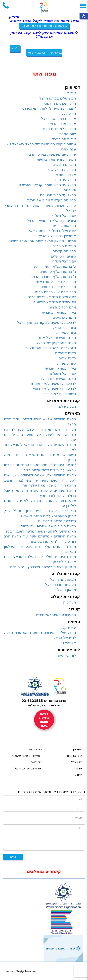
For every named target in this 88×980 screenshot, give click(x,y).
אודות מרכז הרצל (62, 124)
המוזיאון (78, 749)
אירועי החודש (66, 175)
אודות (72, 93)
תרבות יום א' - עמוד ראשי (56, 282)
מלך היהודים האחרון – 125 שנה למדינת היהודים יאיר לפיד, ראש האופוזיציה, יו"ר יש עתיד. (40, 434)
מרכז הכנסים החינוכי (60, 103)
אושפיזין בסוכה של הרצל (57, 236)
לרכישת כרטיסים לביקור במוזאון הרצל (47, 322)
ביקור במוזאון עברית (60, 368)
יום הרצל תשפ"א (63, 373)
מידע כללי (68, 114)
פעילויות (70, 190)
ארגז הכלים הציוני (62, 307)
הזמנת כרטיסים (64, 317)
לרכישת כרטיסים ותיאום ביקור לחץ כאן (44, 26)
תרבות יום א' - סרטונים (58, 287)
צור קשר (36, 762)
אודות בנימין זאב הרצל (59, 119)
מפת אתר (77, 775)
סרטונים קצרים (64, 251)
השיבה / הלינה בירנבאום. (56, 521)
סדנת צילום (67, 358)
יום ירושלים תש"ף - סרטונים (55, 302)
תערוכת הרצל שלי (62, 170)
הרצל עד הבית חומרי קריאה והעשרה (47, 185)
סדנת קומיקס (66, 353)
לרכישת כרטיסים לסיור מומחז (53, 384)
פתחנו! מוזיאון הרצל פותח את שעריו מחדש (43, 241)
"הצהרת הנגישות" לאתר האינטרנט (49, 108)
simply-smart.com (20, 971)
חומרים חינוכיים (64, 164)
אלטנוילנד (68, 643)
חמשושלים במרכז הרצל (58, 98)
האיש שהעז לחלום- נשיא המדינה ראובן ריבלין (41, 531)
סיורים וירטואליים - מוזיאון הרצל (51, 221)
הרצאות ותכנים (64, 226)
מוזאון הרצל (67, 590)
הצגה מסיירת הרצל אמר (57, 338)
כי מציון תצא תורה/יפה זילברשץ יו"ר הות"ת (43, 567)
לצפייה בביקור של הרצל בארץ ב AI (36, 51)
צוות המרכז (67, 134)
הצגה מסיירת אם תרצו (59, 379)
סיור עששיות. (66, 333)
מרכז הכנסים (75, 756)
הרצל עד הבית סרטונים (58, 195)
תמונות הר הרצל (63, 579)
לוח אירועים (67, 656)
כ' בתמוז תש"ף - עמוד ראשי (54, 266)
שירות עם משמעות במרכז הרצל (51, 154)
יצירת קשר (68, 628)
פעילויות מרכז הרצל (61, 585)
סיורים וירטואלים (63, 256)
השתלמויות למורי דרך (59, 394)
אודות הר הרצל (64, 139)
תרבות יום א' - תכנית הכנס (55, 292)
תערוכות (70, 602)
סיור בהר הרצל (64, 328)
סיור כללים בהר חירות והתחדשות (51, 348)
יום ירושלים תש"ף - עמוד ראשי (52, 231)
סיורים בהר (35, 749)
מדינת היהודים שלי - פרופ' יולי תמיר (49, 526)
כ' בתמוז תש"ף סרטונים (58, 272)
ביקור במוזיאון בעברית (59, 312)
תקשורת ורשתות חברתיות (56, 159)
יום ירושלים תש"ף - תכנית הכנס (52, 297)
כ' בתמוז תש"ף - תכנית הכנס (54, 277)
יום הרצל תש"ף (64, 215)
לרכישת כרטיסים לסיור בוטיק (54, 389)
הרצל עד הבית (65, 180)
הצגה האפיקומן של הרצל (56, 343)
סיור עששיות (67, 363)
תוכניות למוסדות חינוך (59, 129)
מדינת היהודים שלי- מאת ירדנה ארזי (48, 485)
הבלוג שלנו (67, 406)
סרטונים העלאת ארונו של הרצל (51, 200)
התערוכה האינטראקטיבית (56, 615)
